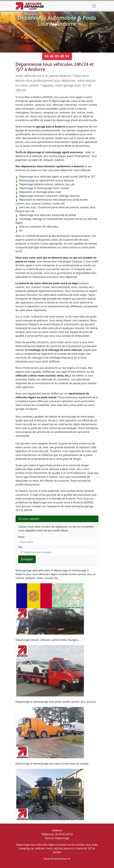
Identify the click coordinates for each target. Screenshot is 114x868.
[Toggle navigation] (94, 6)
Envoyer (27, 559)
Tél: (20, 547)
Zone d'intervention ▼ (57, 859)
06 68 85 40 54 (57, 56)
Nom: (21, 537)
